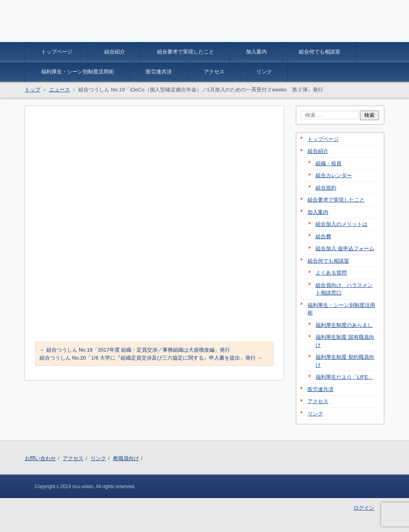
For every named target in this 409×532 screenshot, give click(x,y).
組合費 (323, 236)
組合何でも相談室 (320, 52)
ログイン (364, 508)
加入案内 (256, 52)
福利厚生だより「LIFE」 (344, 377)
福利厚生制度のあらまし (344, 325)
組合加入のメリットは (341, 224)
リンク (264, 72)
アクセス (214, 72)
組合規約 (326, 188)
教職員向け (126, 458)
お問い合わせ (40, 458)
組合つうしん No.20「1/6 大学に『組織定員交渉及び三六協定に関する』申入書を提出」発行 (151, 358)
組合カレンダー (334, 175)
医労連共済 (159, 72)
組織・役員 (329, 163)
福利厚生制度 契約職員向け (345, 361)
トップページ (57, 52)
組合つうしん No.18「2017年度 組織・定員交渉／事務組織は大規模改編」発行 (135, 350)
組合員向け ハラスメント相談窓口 (344, 289)
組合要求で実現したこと (186, 52)
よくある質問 (331, 273)
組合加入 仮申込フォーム (345, 248)
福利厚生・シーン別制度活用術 (77, 72)
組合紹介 (115, 52)
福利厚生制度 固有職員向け (345, 341)
